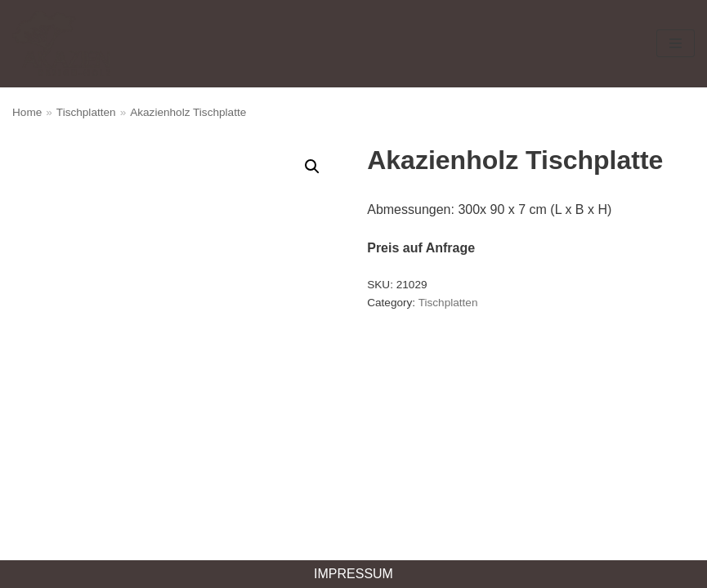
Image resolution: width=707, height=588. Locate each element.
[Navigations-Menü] (676, 43)
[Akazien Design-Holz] (61, 44)
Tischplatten (86, 112)
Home (27, 112)
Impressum (353, 574)
